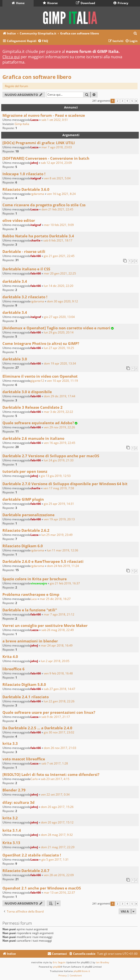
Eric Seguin (59, 962)
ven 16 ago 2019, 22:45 (60, 443)
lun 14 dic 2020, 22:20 (59, 286)
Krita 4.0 (10, 656)
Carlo (34, 779)
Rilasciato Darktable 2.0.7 (26, 871)
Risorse (50, 3)
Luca (34, 599)
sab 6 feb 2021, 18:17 (58, 240)
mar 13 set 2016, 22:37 (59, 893)
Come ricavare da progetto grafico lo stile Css (44, 205)
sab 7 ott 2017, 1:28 (55, 763)
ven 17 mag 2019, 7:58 (59, 488)
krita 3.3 (10, 743)
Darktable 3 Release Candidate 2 (33, 407)
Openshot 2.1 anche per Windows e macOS (42, 888)
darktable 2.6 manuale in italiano (33, 438)
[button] (136, 101)
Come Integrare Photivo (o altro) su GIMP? (41, 343)
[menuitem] (135, 34)
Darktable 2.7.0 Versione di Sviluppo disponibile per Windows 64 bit (65, 484)
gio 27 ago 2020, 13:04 (59, 317)
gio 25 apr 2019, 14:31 (59, 504)
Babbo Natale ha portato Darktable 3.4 (38, 236)
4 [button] (127, 101)
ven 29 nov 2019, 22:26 (59, 427)
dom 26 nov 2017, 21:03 (60, 748)
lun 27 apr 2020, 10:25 (59, 348)
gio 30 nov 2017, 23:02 (59, 732)
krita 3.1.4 (12, 830)
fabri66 (36, 256)
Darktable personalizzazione (28, 515)
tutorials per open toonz (25, 471)
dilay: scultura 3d (19, 802)
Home (18, 3)
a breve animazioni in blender (30, 641)
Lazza (34, 120)
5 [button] (132, 101)
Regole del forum (16, 86)
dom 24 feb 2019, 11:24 (63, 566)
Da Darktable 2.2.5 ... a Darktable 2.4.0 (37, 728)
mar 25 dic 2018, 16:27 (55, 599)
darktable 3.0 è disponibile (27, 392)
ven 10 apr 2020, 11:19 (62, 381)
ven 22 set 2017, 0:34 (55, 794)
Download (86, 3)
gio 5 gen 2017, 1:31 (55, 860)
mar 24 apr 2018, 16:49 (57, 645)
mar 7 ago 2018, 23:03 (57, 147)
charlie (35, 240)
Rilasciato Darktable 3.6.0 (26, 189)
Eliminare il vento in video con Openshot (40, 376)
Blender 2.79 (14, 790)
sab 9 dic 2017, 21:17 (56, 717)
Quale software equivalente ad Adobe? (38, 423)
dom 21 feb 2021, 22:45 (57, 209)
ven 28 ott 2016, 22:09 (59, 875)
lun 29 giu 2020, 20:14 (59, 332)
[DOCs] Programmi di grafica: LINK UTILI (39, 143)
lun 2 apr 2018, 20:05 (55, 661)
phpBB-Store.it (82, 971)
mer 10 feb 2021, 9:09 (59, 225)
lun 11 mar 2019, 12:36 (63, 550)
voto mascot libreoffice (24, 759)
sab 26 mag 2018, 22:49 (58, 630)
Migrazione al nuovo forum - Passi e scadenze (44, 115)
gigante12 (37, 381)
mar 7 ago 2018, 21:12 (59, 614)
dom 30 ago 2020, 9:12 (62, 301)
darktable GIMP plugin (23, 499)
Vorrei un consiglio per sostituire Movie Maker (45, 625)
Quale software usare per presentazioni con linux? (49, 712)
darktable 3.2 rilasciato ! (25, 297)
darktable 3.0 (15, 359)
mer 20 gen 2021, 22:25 (60, 273)
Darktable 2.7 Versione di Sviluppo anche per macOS (51, 456)
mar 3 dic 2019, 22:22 (58, 412)
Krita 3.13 (11, 843)
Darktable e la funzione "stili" (30, 610)
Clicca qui (11, 57)
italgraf (36, 178)
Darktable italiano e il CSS (26, 269)
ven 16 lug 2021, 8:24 (61, 194)
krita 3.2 (10, 818)
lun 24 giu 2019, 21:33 (59, 460)
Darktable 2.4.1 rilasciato (26, 697)
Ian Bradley (103, 962)
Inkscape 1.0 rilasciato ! (24, 174)
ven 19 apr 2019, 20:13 (59, 519)
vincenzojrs (39, 583)
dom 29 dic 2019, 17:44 (60, 396)
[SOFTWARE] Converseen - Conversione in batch (46, 158)
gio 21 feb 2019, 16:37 (65, 583)
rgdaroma (37, 194)
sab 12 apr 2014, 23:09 (56, 163)
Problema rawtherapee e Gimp (31, 594)
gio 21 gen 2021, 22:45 (59, 256)
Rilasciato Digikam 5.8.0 (24, 684)
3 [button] (122, 101)
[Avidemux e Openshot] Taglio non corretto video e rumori (56, 328)
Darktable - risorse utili (24, 251)
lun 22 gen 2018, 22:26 (59, 701)
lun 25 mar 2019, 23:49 (57, 535)
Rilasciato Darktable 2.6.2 (26, 530)
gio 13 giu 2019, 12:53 (56, 476)
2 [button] (117, 101)
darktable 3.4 (15, 281)
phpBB (57, 967)
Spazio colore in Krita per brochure (35, 579)
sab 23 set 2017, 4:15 (55, 779)
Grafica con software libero (37, 77)
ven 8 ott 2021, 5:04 (57, 178)
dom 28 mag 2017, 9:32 (57, 835)
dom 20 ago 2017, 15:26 (57, 807)
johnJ (34, 163)
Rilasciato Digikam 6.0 (23, 546)
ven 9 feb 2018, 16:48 (58, 673)
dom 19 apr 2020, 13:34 (60, 363)
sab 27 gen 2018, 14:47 (60, 689)
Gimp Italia (22, 124)
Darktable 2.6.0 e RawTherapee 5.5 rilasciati (43, 561)
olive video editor (19, 220)
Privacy (121, 3)
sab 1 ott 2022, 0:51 (55, 120)
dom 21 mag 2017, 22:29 (58, 847)
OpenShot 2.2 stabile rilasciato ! (32, 855)
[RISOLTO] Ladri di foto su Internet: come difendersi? (51, 774)
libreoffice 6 (14, 669)
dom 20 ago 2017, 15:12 (57, 822)
